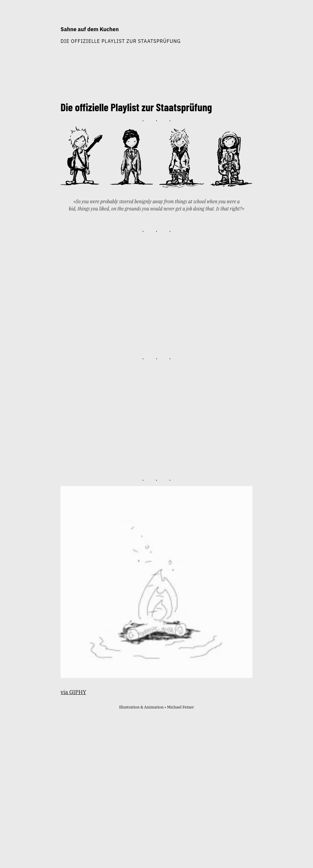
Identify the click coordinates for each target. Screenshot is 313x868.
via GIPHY (73, 692)
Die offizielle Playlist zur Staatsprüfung (121, 41)
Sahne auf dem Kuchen (90, 29)
